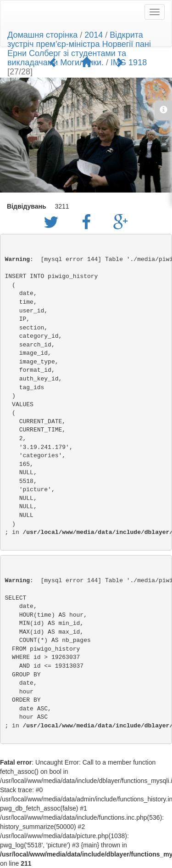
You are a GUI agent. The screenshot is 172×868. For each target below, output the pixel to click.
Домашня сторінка (42, 35)
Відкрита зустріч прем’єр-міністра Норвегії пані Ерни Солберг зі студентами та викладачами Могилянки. (79, 49)
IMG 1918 (129, 62)
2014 (94, 35)
